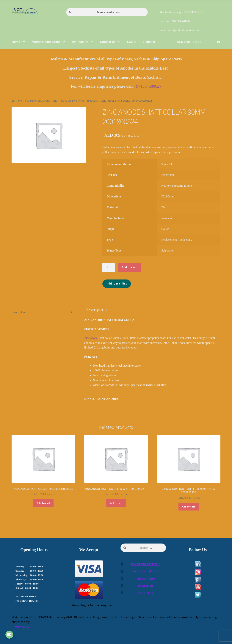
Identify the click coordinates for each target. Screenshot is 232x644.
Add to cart (129, 267)
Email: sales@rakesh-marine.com (180, 30)
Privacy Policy (146, 579)
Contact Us (146, 593)
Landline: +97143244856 (175, 21)
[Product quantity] (109, 267)
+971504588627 (148, 86)
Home (19, 101)
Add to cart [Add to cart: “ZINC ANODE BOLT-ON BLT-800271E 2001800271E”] (116, 503)
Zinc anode (91, 338)
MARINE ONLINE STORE (38, 101)
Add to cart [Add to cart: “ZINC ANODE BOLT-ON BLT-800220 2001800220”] (43, 503)
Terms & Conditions (146, 571)
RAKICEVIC (93, 101)
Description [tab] (19, 312)
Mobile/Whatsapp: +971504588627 (181, 12)
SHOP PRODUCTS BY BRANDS (69, 101)
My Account (146, 586)
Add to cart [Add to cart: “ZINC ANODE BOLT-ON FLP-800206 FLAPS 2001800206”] (189, 507)
